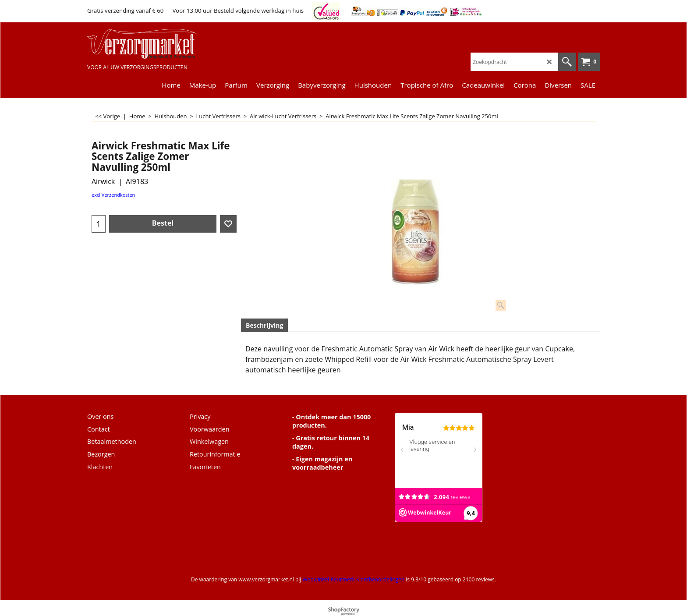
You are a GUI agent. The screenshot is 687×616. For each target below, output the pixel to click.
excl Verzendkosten (113, 195)
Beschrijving (264, 325)
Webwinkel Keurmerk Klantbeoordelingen (353, 579)
